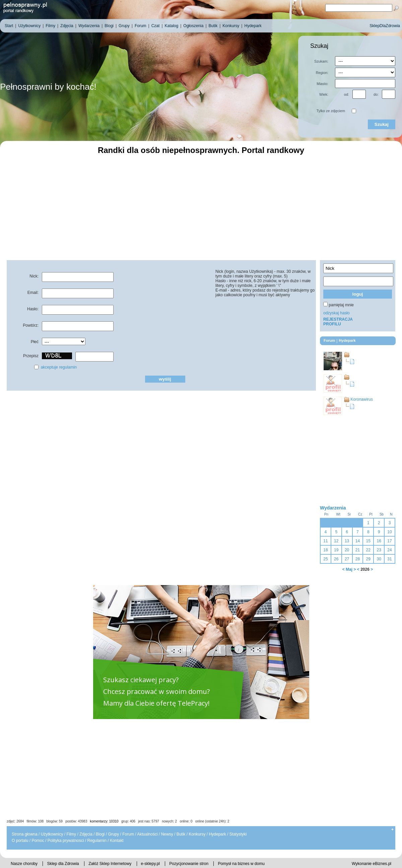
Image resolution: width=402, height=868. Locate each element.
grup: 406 (128, 821)
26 (336, 559)
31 (389, 559)
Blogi (100, 834)
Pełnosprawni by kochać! (48, 87)
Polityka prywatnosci (66, 841)
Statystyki (238, 834)
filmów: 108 (35, 821)
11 (325, 541)
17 (389, 541)
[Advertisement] (201, 207)
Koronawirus (362, 399)
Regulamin (97, 841)
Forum (128, 834)
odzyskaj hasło (337, 313)
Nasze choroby (24, 864)
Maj (349, 569)
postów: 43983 (76, 821)
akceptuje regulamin (59, 367)
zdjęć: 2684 (15, 821)
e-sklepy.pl (150, 864)
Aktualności (147, 834)
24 (389, 550)
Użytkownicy (52, 834)
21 (358, 550)
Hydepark (217, 834)
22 (368, 550)
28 (358, 559)
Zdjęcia (86, 834)
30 (379, 559)
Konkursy (197, 834)
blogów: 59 (54, 821)
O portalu (20, 841)
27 (347, 559)
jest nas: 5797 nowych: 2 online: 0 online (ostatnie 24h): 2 (184, 821)
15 (368, 541)
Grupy (114, 834)
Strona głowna (25, 834)
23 (379, 550)
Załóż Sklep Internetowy (110, 864)
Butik (181, 834)
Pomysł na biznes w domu (241, 864)
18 (325, 550)
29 (368, 559)
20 (347, 550)
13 (347, 541)
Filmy (71, 834)
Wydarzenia (333, 508)
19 (336, 550)
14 (358, 541)
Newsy (167, 834)
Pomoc (38, 841)
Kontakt (117, 841)
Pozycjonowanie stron (189, 864)
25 (325, 559)
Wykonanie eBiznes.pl (372, 864)
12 (336, 541)
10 (389, 532)
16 (379, 541)
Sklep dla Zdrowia (63, 864)
